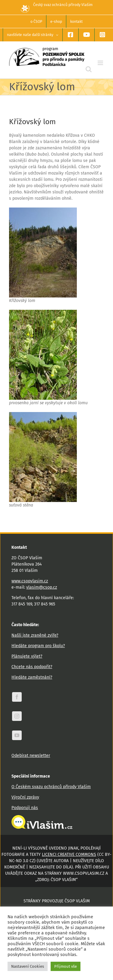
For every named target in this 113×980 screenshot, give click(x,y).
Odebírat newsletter (31, 756)
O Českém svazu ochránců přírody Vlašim (51, 787)
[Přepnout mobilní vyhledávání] (89, 69)
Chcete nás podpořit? (32, 667)
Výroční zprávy (25, 797)
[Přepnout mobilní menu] (101, 63)
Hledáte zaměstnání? (32, 677)
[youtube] (17, 735)
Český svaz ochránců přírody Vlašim (56, 5)
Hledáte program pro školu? (38, 646)
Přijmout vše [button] (66, 966)
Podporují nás (25, 808)
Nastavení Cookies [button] (28, 966)
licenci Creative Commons (69, 855)
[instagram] (17, 716)
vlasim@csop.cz (42, 587)
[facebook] (17, 697)
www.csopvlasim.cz (30, 581)
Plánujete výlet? (27, 656)
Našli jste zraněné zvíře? (35, 635)
